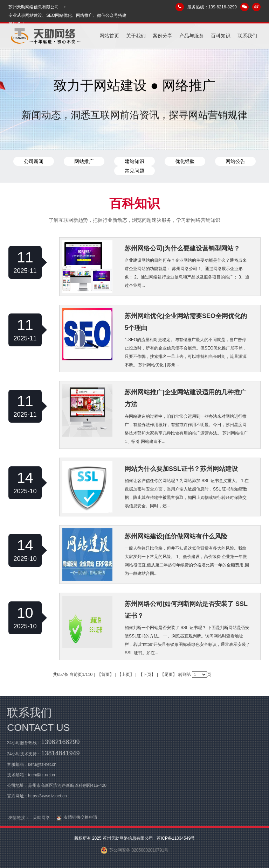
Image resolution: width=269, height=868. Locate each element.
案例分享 (163, 36)
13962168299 (58, 742)
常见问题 (134, 171)
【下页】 (147, 675)
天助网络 (41, 820)
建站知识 (134, 161)
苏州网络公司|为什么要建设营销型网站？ (182, 248)
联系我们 (247, 36)
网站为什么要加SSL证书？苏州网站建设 (181, 469)
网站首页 (109, 36)
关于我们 (136, 36)
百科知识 (221, 36)
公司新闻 (34, 161)
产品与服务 (192, 36)
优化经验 (185, 161)
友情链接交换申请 (75, 820)
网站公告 (235, 161)
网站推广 (84, 161)
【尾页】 (168, 675)
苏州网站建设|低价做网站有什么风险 (176, 536)
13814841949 (58, 753)
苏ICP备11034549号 (175, 838)
